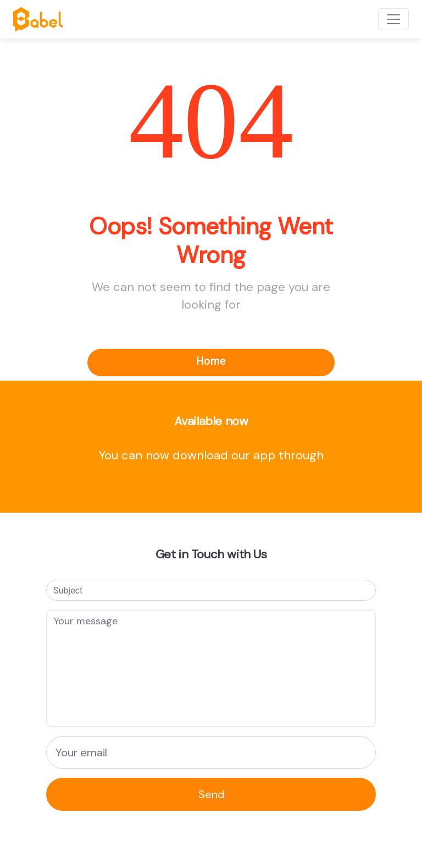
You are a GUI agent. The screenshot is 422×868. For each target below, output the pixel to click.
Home (211, 361)
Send (211, 794)
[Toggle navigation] (393, 19)
